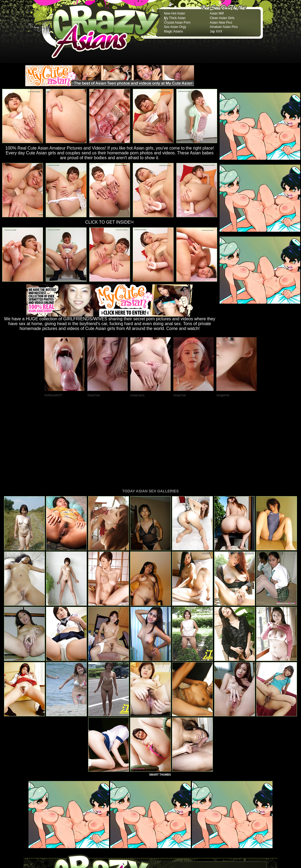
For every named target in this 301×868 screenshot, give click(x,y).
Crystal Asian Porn (177, 23)
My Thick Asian (175, 18)
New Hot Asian (175, 13)
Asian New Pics (221, 23)
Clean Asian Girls (222, 18)
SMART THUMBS (160, 701)
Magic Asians (173, 31)
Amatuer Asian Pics (224, 27)
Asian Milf (217, 13)
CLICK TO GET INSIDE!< (110, 222)
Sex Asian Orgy (175, 27)
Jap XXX (216, 31)
